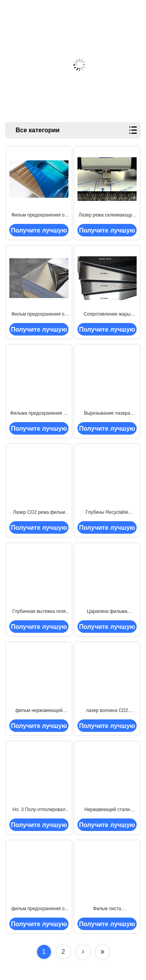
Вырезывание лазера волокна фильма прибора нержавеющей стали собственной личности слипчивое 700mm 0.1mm (107, 414)
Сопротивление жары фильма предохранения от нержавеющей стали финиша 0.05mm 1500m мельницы (107, 314)
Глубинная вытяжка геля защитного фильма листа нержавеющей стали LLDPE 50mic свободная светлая (39, 612)
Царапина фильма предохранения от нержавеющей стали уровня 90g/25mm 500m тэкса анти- (107, 612)
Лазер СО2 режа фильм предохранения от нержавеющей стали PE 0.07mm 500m (39, 513)
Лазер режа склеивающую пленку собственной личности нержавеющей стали (107, 215)
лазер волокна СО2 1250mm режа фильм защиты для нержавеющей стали (107, 711)
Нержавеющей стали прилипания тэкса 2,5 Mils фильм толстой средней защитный (107, 810)
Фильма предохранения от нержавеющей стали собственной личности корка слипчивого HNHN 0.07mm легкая (39, 414)
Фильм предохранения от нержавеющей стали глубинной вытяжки (39, 215)
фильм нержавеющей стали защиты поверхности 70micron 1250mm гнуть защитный (39, 711)
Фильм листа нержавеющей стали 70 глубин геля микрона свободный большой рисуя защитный (107, 909)
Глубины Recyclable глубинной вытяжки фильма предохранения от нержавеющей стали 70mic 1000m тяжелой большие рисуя (107, 513)
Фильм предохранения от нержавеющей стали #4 (39, 314)
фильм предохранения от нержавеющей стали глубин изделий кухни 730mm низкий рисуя (39, 909)
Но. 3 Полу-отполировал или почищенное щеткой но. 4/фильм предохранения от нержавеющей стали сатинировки (39, 810)
